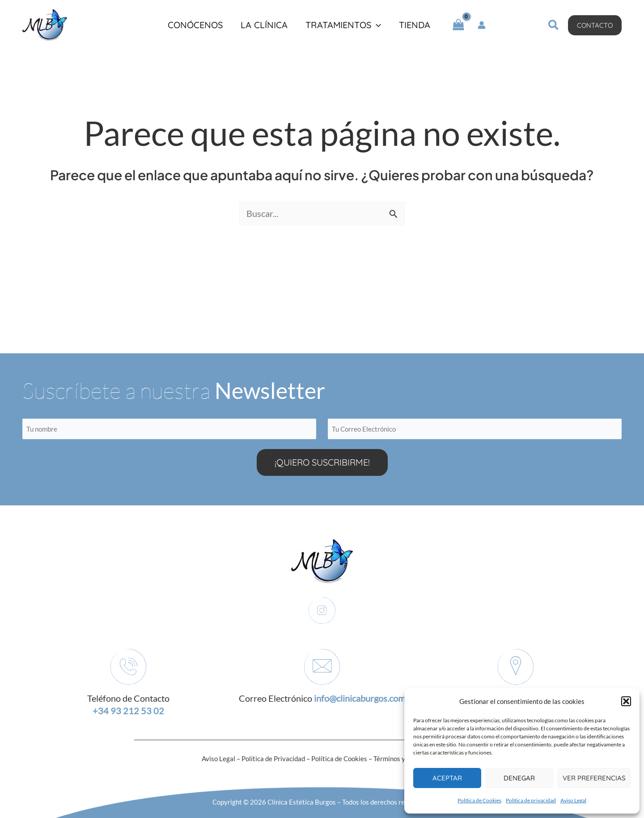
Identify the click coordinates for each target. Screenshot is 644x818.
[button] (626, 701)
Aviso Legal (573, 800)
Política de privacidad (531, 800)
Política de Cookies (479, 800)
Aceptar (447, 778)
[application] (376, 25)
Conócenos (195, 25)
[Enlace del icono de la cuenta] (482, 25)
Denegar (519, 778)
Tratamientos (343, 25)
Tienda (415, 25)
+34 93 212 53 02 (128, 711)
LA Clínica (264, 25)
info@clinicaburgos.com (360, 699)
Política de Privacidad (273, 759)
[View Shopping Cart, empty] (458, 25)
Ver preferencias (594, 778)
